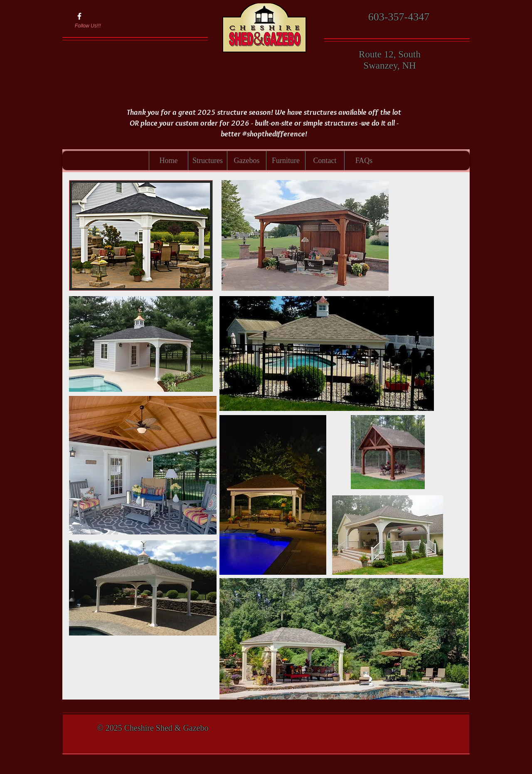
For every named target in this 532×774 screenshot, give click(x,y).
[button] (207, 161)
